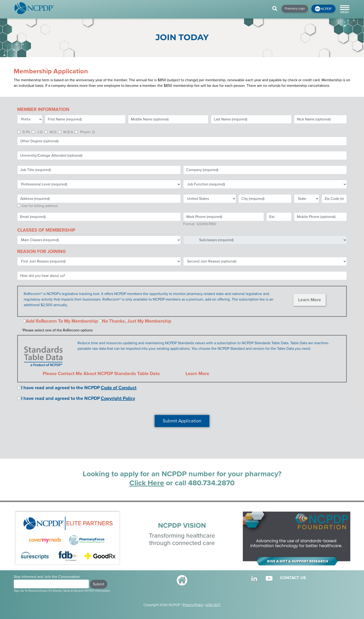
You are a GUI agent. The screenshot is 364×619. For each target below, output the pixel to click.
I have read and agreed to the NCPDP (60, 388)
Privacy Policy (193, 605)
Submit (99, 584)
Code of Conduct (119, 388)
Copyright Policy (118, 399)
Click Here (147, 483)
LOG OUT (213, 605)
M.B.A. (69, 132)
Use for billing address (40, 206)
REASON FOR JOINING (41, 252)
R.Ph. (27, 132)
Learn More (310, 300)
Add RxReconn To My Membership (62, 321)
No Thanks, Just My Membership (137, 321)
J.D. (40, 132)
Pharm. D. (88, 132)
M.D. (53, 132)
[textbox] (265, 170)
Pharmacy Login (295, 9)
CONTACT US (293, 578)
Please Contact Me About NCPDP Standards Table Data (101, 374)
